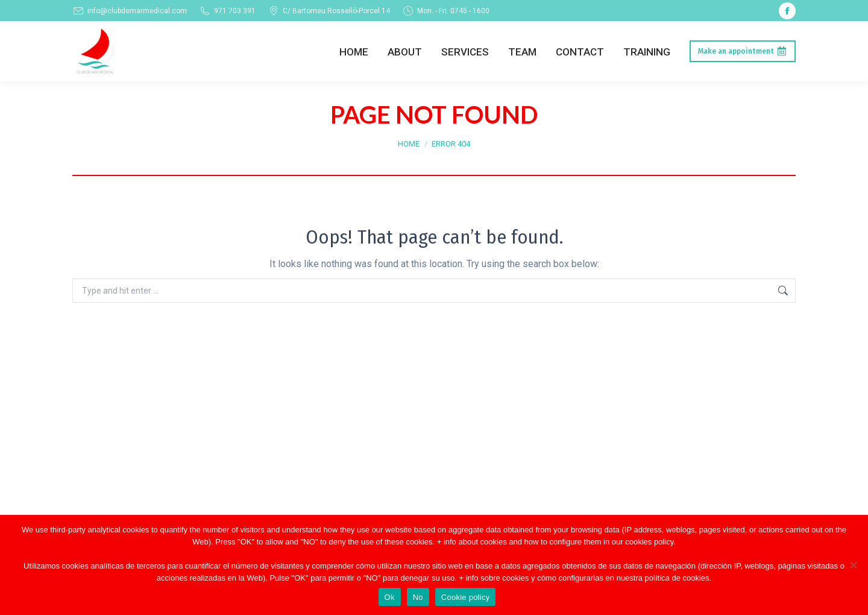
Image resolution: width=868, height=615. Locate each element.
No (418, 597)
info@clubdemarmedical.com (130, 11)
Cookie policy (466, 597)
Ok (390, 597)
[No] (853, 565)
